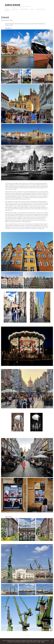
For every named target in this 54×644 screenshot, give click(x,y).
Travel (32, 9)
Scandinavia (14, 9)
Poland (7, 9)
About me (7, 11)
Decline (43, 642)
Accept (39, 642)
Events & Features (40, 9)
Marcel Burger (13, 5)
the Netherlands (24, 9)
